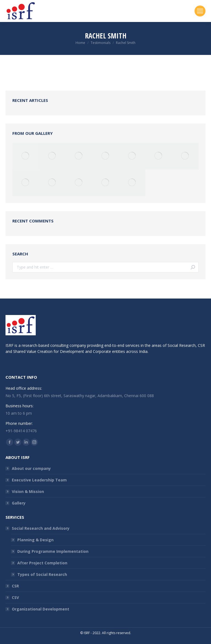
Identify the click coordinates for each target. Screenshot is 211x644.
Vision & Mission (28, 491)
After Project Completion (42, 563)
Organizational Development (41, 609)
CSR (15, 586)
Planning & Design (35, 540)
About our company (31, 468)
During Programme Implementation (53, 551)
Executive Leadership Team (39, 480)
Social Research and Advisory (41, 528)
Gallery (19, 503)
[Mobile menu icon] (200, 11)
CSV (15, 597)
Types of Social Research (42, 574)
